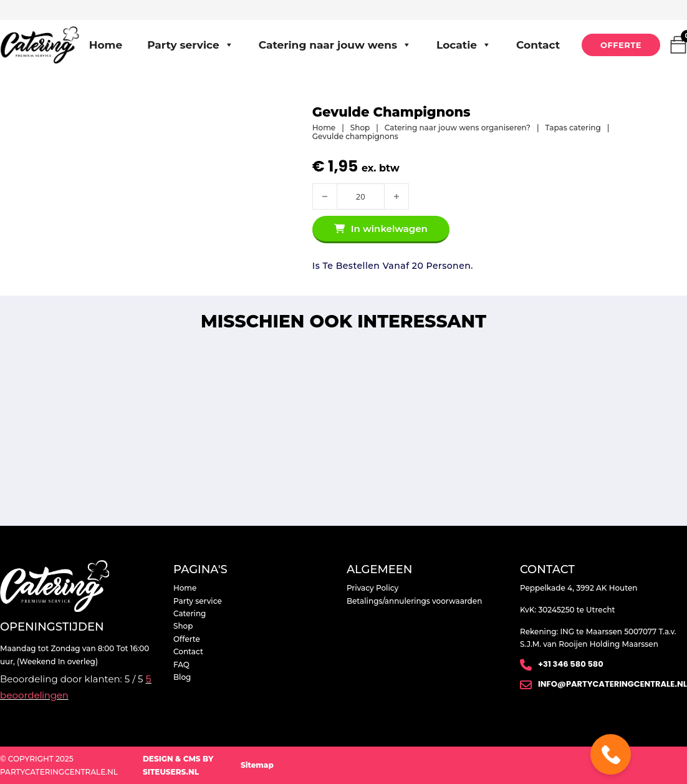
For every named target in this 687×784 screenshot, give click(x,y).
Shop (360, 128)
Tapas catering (573, 128)
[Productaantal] (361, 196)
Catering (190, 613)
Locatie (464, 45)
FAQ (181, 665)
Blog (182, 677)
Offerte (621, 45)
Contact (538, 45)
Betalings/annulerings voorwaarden (414, 601)
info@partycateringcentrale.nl (613, 684)
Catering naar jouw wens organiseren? (458, 128)
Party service (190, 45)
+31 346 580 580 (571, 664)
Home (106, 45)
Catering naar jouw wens (335, 45)
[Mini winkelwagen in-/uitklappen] (678, 45)
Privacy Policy (372, 588)
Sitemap (257, 765)
